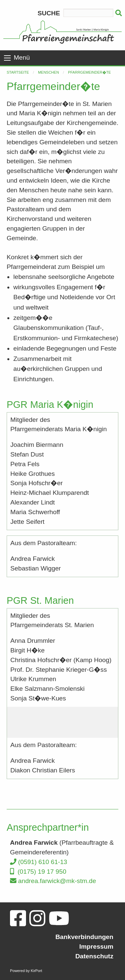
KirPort (36, 971)
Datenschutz (94, 956)
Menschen (48, 72)
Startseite (18, 72)
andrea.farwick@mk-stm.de (53, 881)
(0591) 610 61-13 (39, 862)
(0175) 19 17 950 (38, 872)
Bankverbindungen (84, 937)
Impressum (96, 947)
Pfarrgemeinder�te (89, 72)
